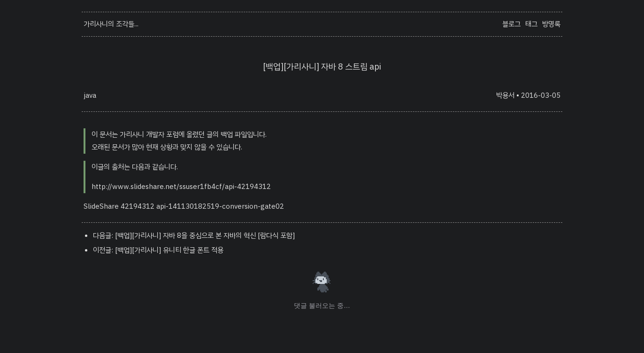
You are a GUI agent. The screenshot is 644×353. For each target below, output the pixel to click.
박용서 (505, 95)
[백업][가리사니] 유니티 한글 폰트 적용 (169, 250)
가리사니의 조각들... (111, 24)
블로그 (511, 24)
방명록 (551, 24)
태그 (531, 24)
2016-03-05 (541, 95)
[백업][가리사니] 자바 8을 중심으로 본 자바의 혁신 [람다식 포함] (205, 235)
